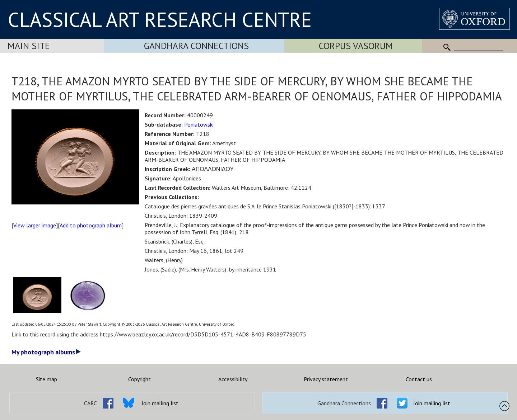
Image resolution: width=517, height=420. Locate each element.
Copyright (139, 379)
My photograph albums (46, 352)
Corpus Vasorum (356, 46)
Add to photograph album (91, 225)
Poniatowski (199, 124)
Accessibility (233, 379)
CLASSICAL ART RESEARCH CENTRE (160, 19)
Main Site (29, 46)
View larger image (35, 225)
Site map (46, 379)
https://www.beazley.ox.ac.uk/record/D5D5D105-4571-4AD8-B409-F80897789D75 (203, 334)
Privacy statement (326, 379)
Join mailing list (160, 403)
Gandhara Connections (196, 46)
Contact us (419, 379)
